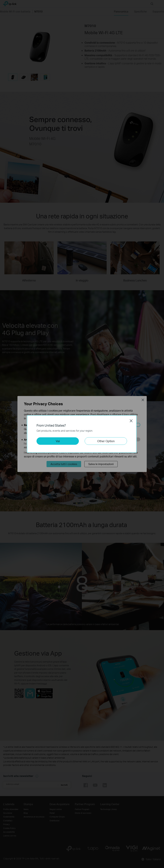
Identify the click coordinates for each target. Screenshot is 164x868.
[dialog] (82, 434)
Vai (58, 441)
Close (131, 421)
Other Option (106, 441)
